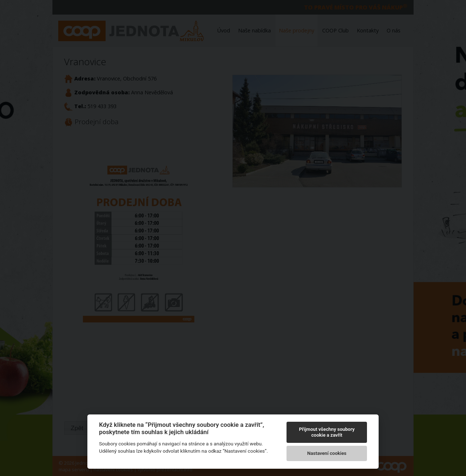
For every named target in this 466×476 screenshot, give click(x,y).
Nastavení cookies (327, 453)
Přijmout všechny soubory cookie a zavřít (327, 432)
